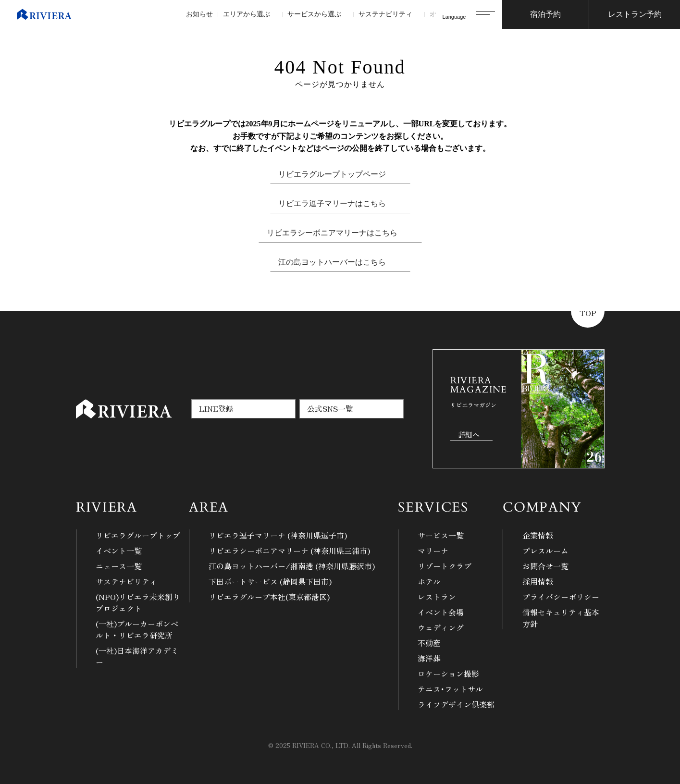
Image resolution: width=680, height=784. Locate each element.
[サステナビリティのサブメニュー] (416, 15)
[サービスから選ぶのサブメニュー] (345, 15)
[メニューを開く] (485, 14)
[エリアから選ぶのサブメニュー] (274, 15)
